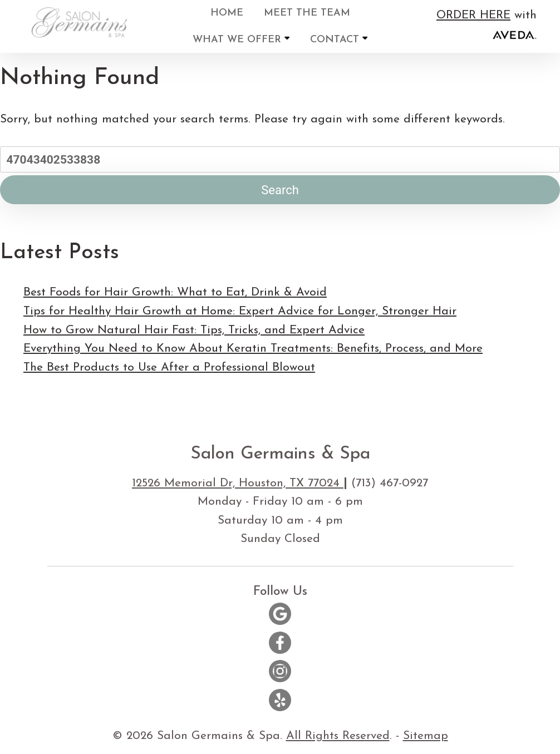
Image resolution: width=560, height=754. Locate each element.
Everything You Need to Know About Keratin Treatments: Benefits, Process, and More (253, 349)
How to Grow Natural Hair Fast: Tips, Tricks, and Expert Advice (194, 330)
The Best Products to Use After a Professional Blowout (169, 368)
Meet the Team (307, 13)
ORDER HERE (473, 15)
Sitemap (426, 736)
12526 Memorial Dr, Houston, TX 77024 (238, 483)
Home (227, 13)
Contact (339, 39)
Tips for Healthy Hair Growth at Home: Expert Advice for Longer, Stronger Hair (240, 311)
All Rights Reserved (338, 736)
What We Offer (241, 39)
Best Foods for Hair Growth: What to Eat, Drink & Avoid (175, 292)
